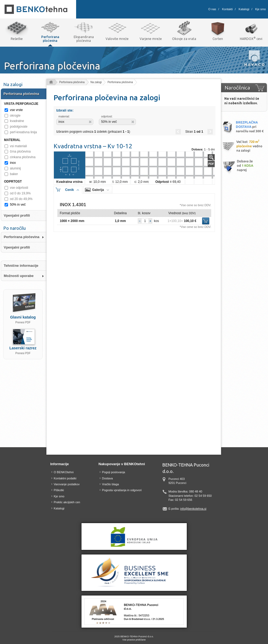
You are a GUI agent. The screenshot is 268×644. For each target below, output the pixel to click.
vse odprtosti (19, 188)
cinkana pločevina (23, 157)
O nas (212, 9)
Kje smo (260, 9)
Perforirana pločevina (72, 82)
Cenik (70, 190)
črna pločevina (20, 151)
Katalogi (244, 9)
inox (13, 163)
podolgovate (19, 127)
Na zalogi (96, 82)
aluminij (15, 168)
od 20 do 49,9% (21, 199)
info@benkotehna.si (193, 509)
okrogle (15, 116)
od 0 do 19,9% (20, 193)
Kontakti (227, 9)
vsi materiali (18, 146)
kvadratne (17, 121)
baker (14, 174)
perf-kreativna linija (23, 132)
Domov (51, 82)
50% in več (18, 205)
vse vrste (16, 110)
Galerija (98, 190)
